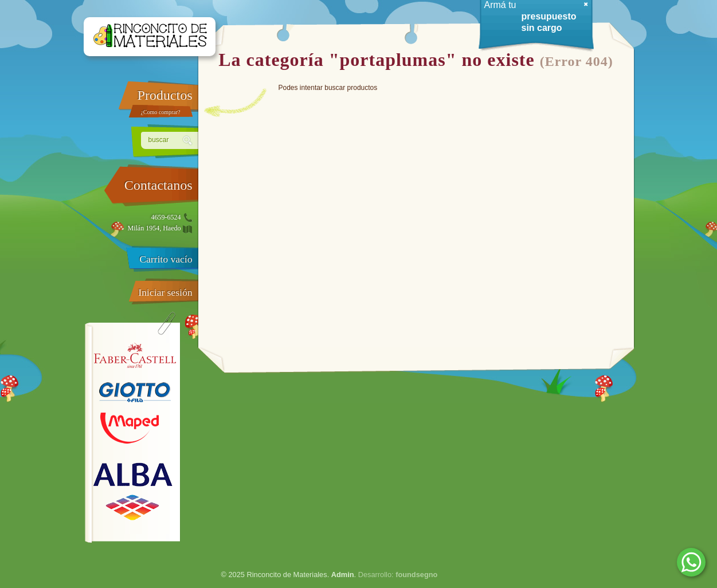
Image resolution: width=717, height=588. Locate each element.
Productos (165, 95)
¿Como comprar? (160, 112)
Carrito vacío (166, 259)
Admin (343, 575)
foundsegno (416, 575)
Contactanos (158, 185)
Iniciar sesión (165, 292)
